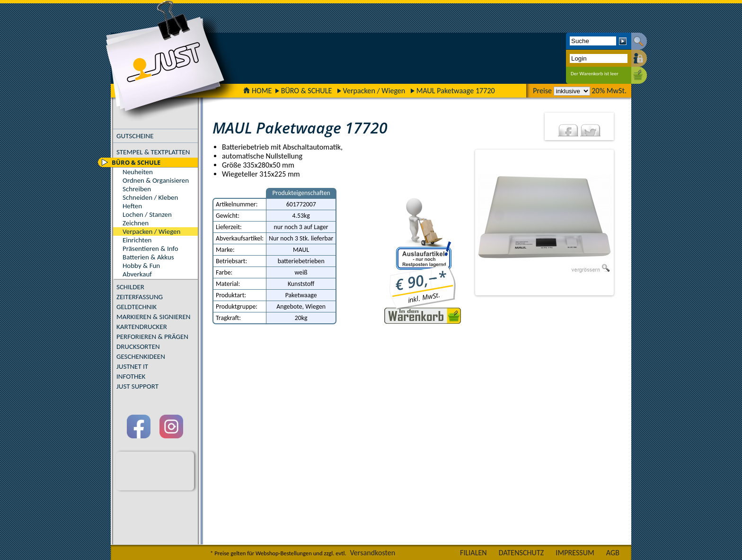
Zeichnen (136, 223)
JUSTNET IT (132, 366)
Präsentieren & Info (150, 249)
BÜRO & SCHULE (307, 91)
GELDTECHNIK (137, 307)
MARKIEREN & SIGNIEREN (153, 317)
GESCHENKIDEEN (141, 356)
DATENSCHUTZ (521, 553)
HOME (257, 91)
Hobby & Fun (141, 266)
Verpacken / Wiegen (374, 91)
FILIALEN (473, 553)
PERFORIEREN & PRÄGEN (152, 337)
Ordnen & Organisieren (156, 180)
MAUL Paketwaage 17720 (456, 91)
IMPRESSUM (575, 553)
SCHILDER (130, 287)
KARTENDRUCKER (142, 327)
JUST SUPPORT (137, 386)
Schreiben (137, 189)
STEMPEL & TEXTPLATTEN (153, 152)
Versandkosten (372, 553)
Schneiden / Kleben (150, 197)
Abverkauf (137, 274)
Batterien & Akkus (148, 257)
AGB (613, 553)
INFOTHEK (131, 376)
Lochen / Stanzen (147, 214)
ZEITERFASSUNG (140, 297)
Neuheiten (138, 172)
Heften (132, 206)
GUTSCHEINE (135, 136)
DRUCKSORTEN (138, 347)
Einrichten (137, 240)
